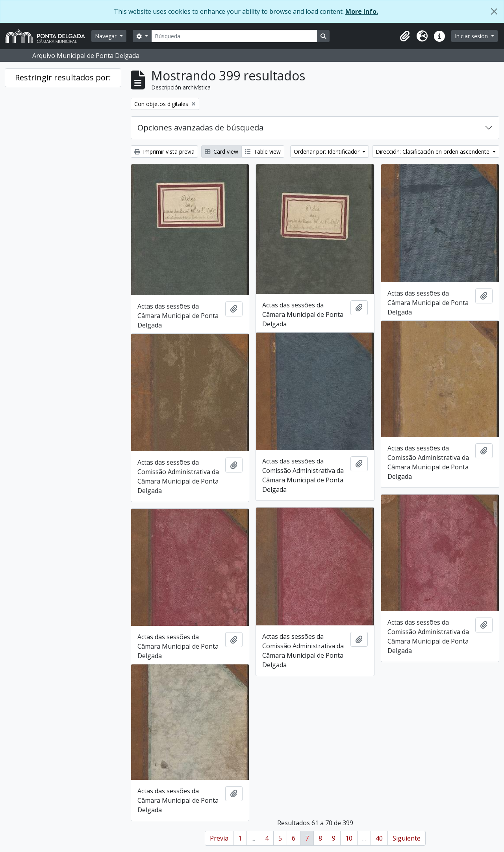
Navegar (107, 36)
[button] (405, 36)
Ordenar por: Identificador (327, 152)
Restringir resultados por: (63, 77)
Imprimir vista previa (164, 152)
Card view (221, 152)
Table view (263, 152)
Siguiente (407, 838)
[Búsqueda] (234, 36)
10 (349, 838)
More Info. (362, 11)
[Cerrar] (494, 11)
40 (379, 838)
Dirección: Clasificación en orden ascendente (433, 152)
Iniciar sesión (472, 36)
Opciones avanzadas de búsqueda (200, 127)
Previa (219, 838)
